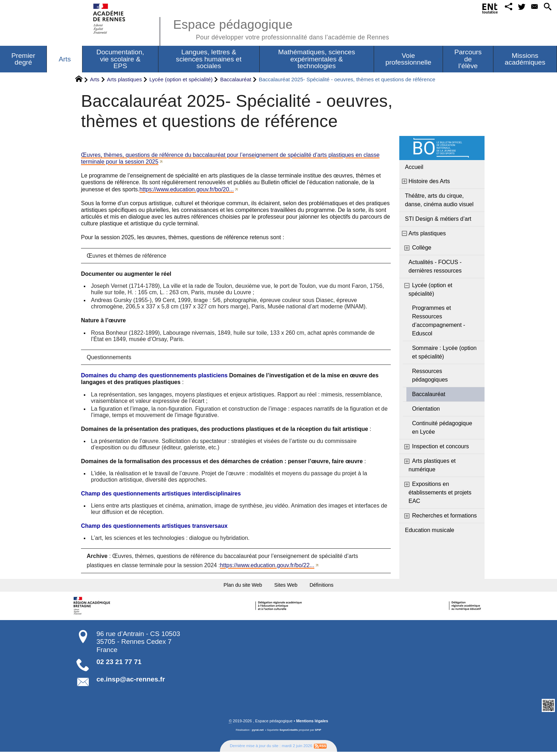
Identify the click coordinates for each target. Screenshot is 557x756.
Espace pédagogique (281, 28)
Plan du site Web (232, 587)
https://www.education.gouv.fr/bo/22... (267, 565)
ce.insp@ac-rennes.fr (131, 683)
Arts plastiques (124, 79)
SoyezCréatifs (289, 734)
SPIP (318, 734)
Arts (95, 79)
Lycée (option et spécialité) (181, 79)
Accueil (414, 167)
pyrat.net (258, 734)
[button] (500, 8)
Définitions (335, 587)
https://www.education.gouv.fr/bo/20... (187, 189)
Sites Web (288, 587)
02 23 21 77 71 (119, 666)
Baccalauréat (236, 79)
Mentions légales (312, 725)
